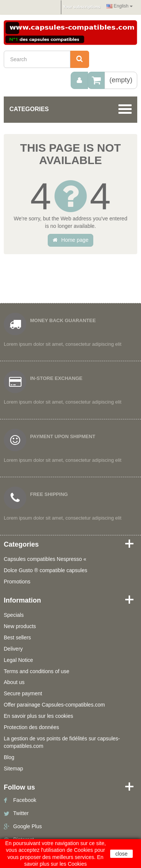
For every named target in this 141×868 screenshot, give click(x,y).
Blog (9, 757)
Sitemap (13, 769)
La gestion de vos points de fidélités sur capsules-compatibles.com (62, 742)
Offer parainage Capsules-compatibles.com (54, 705)
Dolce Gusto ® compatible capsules (45, 570)
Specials (14, 615)
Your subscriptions (82, 7)
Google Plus (27, 826)
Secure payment (23, 693)
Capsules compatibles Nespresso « (45, 559)
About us (14, 682)
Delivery (13, 649)
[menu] (79, 80)
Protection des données (31, 727)
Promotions (17, 582)
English (120, 6)
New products (20, 626)
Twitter (21, 813)
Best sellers (17, 637)
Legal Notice (18, 660)
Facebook (25, 800)
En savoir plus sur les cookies (38, 716)
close (122, 854)
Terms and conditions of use (36, 671)
